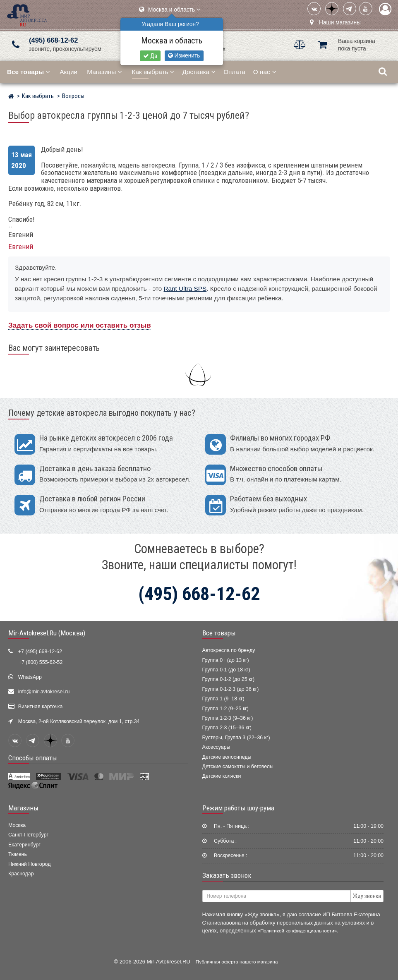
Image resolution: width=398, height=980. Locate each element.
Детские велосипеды (227, 757)
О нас (265, 72)
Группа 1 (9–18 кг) (223, 699)
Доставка (199, 72)
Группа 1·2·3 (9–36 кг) (228, 718)
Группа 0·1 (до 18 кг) (226, 670)
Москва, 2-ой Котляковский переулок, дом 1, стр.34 (79, 721)
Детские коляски (222, 776)
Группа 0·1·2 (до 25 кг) (229, 679)
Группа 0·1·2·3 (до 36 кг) (231, 689)
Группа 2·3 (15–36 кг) (227, 728)
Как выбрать (153, 72)
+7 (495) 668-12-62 (40, 652)
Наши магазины (340, 23)
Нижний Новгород (29, 864)
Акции (68, 72)
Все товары (219, 633)
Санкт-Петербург (28, 835)
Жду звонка (367, 896)
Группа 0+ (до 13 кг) (226, 660)
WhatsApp (30, 677)
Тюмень (18, 854)
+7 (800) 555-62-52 (41, 662)
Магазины (104, 72)
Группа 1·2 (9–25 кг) (225, 709)
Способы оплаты (33, 758)
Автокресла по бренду (229, 650)
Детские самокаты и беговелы (238, 767)
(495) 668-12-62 (53, 40)
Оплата (234, 72)
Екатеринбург (24, 845)
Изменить (184, 56)
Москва (17, 825)
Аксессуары (216, 747)
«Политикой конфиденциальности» (297, 931)
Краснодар (21, 874)
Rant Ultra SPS (185, 289)
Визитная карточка (41, 707)
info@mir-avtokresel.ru (44, 692)
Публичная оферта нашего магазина (237, 962)
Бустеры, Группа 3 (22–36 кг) (236, 738)
